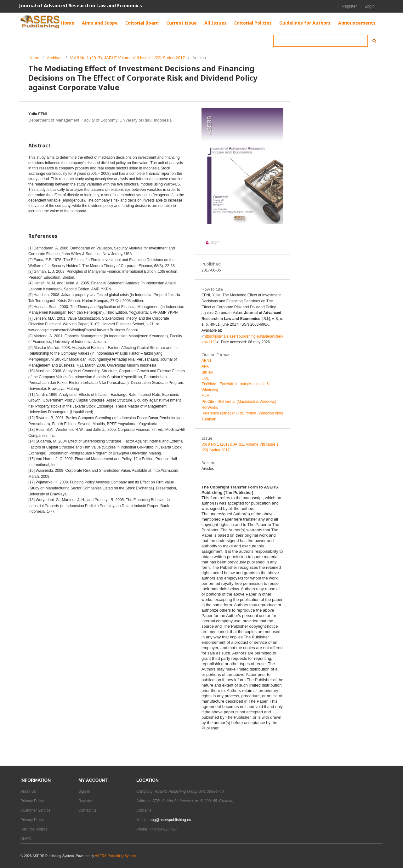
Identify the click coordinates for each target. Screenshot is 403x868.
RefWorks (210, 408)
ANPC (26, 839)
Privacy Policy (32, 801)
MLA (205, 396)
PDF (214, 243)
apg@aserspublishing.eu (170, 820)
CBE (205, 378)
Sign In (84, 791)
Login (370, 6)
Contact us (87, 810)
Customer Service (35, 810)
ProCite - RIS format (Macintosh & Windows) (239, 402)
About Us (28, 791)
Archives (55, 58)
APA (205, 366)
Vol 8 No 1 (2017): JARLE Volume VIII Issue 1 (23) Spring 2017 (127, 58)
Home (34, 58)
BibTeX (207, 372)
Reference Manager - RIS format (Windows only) (242, 413)
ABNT (207, 361)
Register (349, 6)
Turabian (209, 419)
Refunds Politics (34, 829)
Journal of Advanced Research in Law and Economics (80, 5)
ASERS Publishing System (115, 856)
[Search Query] (321, 41)
